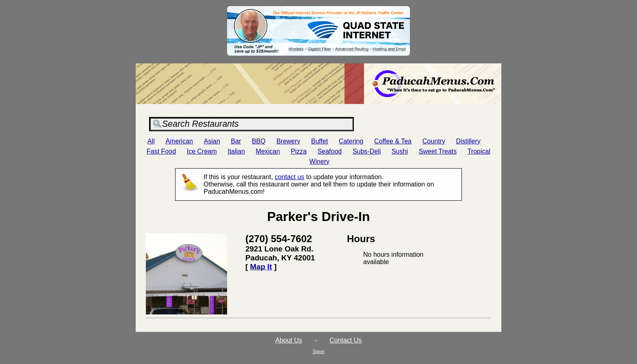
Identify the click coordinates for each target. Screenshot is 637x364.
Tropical (479, 151)
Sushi (400, 151)
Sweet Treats (438, 151)
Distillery (468, 141)
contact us (289, 177)
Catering (351, 141)
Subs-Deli (367, 151)
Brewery (288, 141)
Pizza (299, 151)
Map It (261, 267)
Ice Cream (202, 151)
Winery (319, 161)
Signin (318, 351)
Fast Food (161, 151)
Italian (236, 151)
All (151, 141)
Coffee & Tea (393, 141)
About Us (289, 340)
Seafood (330, 151)
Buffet (320, 141)
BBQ (259, 141)
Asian (212, 141)
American (179, 141)
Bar (236, 141)
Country (434, 141)
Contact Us (346, 340)
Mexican (268, 151)
